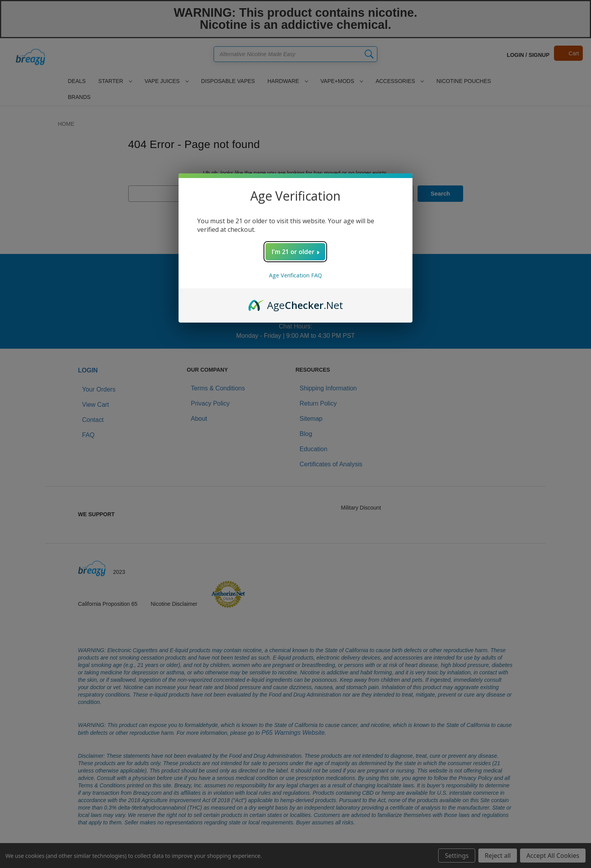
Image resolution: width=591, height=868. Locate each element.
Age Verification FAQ (295, 275)
